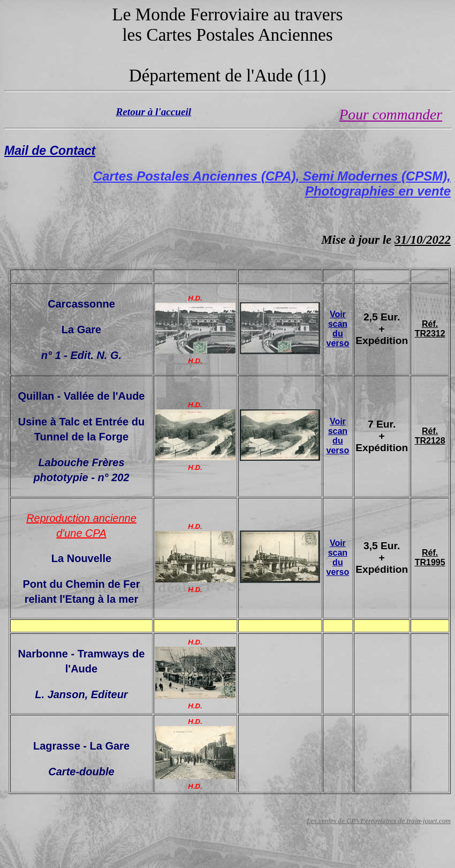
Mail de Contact (50, 151)
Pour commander (391, 114)
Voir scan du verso (338, 329)
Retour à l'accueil (154, 112)
